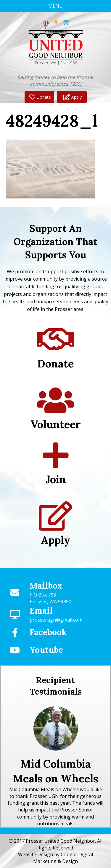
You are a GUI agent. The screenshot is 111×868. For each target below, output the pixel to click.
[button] (39, 97)
